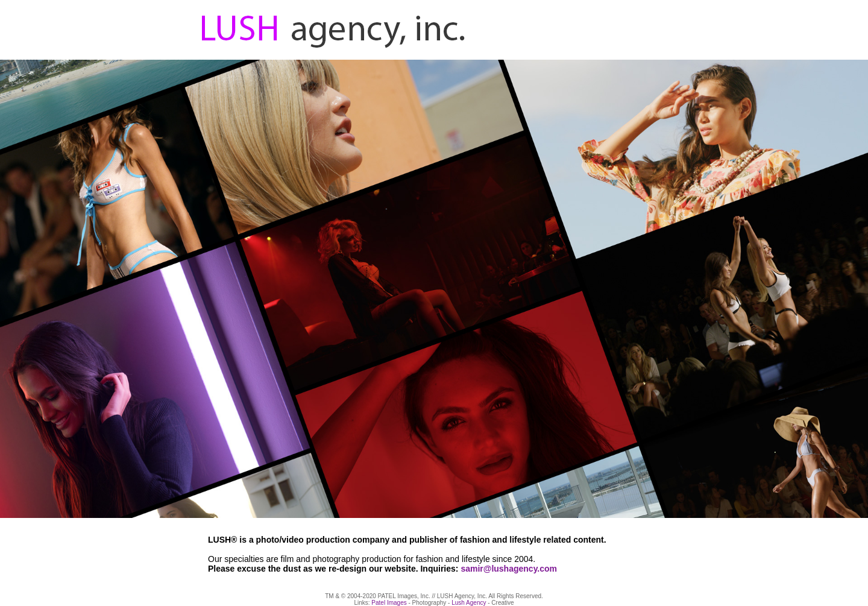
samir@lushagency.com (509, 569)
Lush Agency (469, 603)
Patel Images (389, 603)
